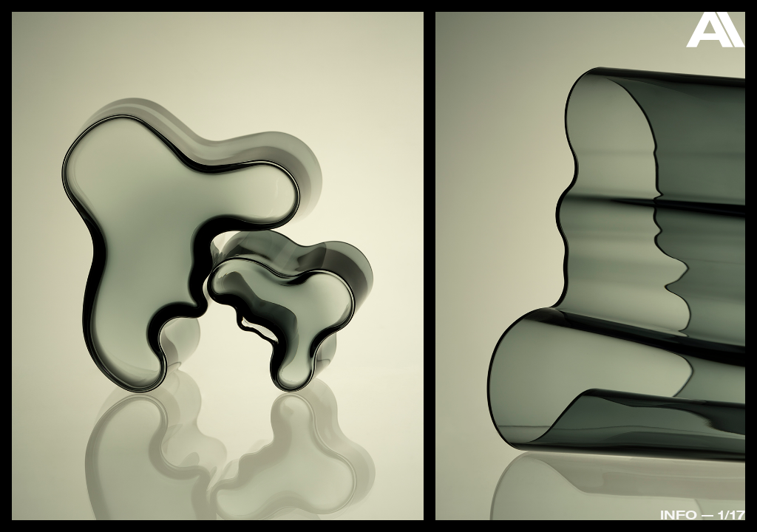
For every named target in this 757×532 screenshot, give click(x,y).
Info (679, 515)
